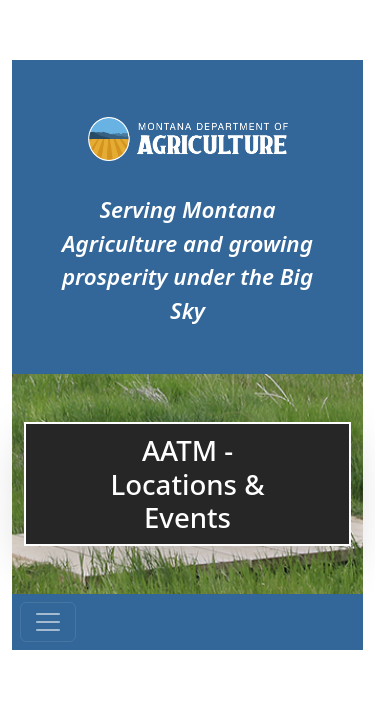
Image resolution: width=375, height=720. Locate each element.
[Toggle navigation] (48, 622)
